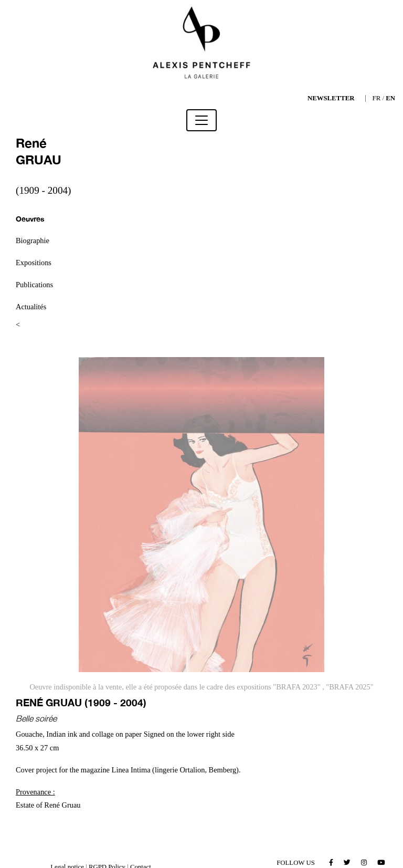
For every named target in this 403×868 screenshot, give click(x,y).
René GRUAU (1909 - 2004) (81, 702)
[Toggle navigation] (201, 120)
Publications (34, 285)
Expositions (34, 263)
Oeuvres (30, 219)
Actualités (31, 307)
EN (390, 98)
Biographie (33, 240)
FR (377, 98)
